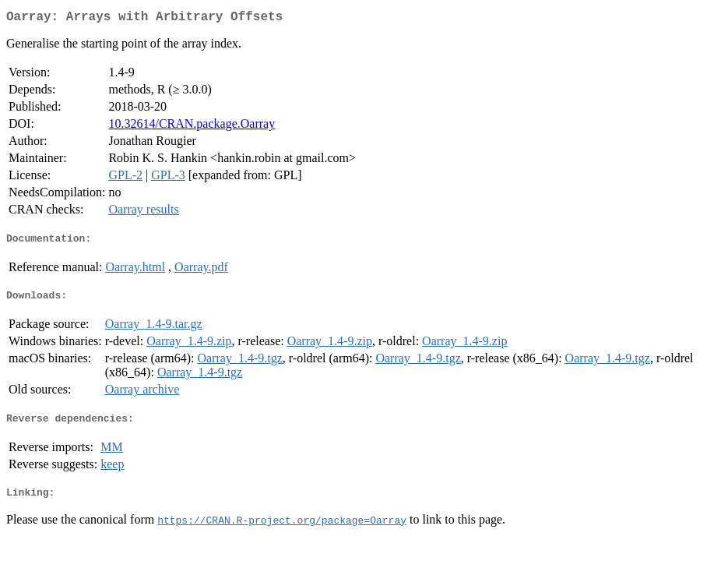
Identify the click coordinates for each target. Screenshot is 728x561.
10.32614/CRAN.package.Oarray (192, 127)
